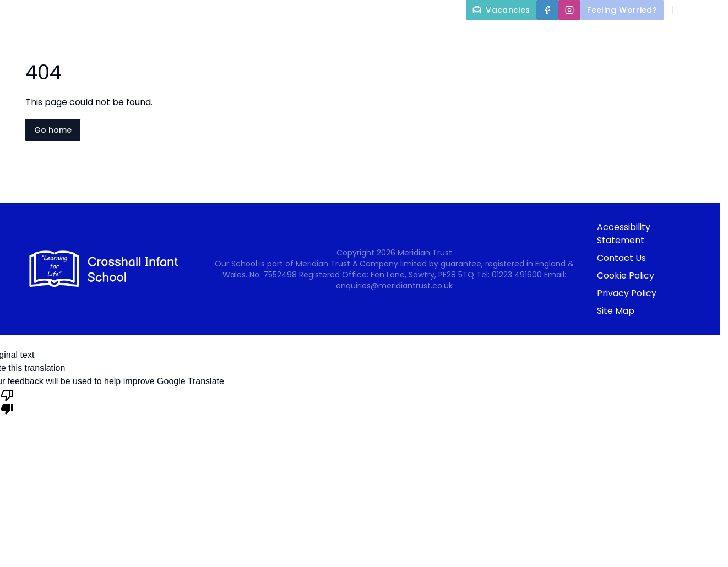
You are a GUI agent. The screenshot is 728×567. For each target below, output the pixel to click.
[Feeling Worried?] (622, 10)
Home (256, 35)
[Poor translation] (7, 401)
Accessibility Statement (624, 234)
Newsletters (694, 35)
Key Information (411, 35)
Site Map (616, 311)
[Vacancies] (501, 10)
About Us (318, 35)
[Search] (687, 10)
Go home (53, 130)
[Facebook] (547, 10)
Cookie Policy (626, 276)
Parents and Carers (525, 35)
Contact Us (696, 62)
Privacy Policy (627, 293)
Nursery (622, 35)
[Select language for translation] (710, 10)
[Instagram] (569, 10)
